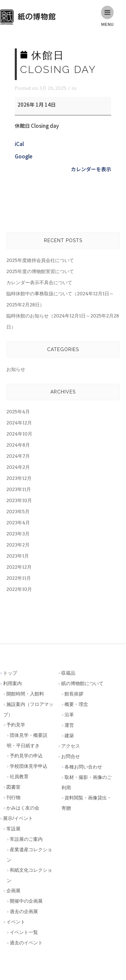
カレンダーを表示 (91, 169)
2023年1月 (18, 556)
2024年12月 (19, 423)
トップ (10, 673)
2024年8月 (18, 445)
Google (24, 156)
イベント (16, 922)
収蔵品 (68, 673)
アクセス (71, 746)
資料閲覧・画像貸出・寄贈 (87, 803)
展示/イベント (18, 818)
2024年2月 (18, 467)
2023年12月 (19, 478)
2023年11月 (19, 489)
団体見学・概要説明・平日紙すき (27, 740)
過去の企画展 (24, 911)
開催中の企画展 (26, 901)
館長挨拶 (74, 694)
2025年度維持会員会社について (40, 260)
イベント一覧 (24, 932)
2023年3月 (18, 534)
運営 (69, 725)
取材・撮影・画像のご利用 (87, 782)
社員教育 (19, 776)
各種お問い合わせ (83, 767)
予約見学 (16, 725)
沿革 (69, 714)
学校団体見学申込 (29, 766)
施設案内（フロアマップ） (28, 709)
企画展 (13, 890)
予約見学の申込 (26, 756)
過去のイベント (26, 943)
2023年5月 (18, 512)
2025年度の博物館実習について (40, 271)
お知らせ (16, 369)
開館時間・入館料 (25, 694)
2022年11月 (19, 578)
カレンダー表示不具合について (39, 282)
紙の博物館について (82, 683)
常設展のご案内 (26, 839)
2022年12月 (19, 567)
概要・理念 (76, 704)
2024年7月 (18, 456)
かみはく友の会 (23, 808)
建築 (69, 735)
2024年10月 (19, 434)
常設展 (13, 828)
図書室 (13, 787)
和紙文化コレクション (29, 875)
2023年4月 (18, 523)
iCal (19, 144)
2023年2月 (18, 545)
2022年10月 (19, 589)
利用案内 (12, 683)
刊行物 (13, 797)
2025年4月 (18, 412)
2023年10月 (19, 500)
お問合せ (71, 756)
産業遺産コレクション (29, 855)
